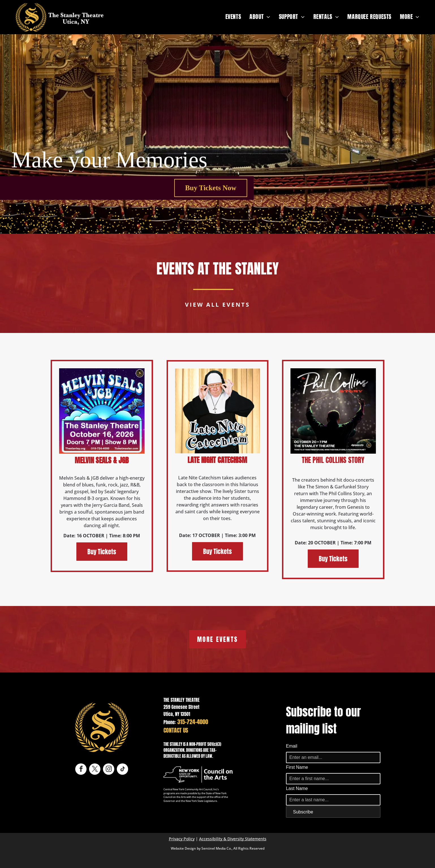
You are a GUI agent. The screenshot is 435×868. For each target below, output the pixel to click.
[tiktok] (122, 770)
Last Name (297, 788)
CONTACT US (176, 730)
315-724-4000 (193, 722)
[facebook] (81, 770)
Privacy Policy (182, 839)
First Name (297, 767)
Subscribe (303, 812)
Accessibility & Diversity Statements (233, 839)
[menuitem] (233, 17)
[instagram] (109, 770)
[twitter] (95, 770)
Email (292, 746)
